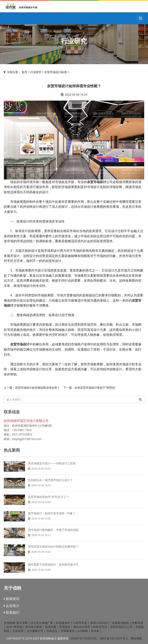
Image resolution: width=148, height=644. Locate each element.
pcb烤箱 (83, 631)
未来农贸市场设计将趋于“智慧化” (95, 388)
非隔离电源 (68, 631)
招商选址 (52, 631)
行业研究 (36, 72)
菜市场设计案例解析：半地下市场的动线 (53, 530)
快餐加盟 (137, 623)
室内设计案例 (34, 627)
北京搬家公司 (35, 631)
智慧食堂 (65, 627)
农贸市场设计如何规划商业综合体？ (37, 388)
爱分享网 (22, 623)
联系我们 (12, 612)
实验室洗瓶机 (120, 623)
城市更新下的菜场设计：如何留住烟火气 (53, 564)
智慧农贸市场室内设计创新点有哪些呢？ (53, 546)
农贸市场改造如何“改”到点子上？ (49, 497)
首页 (24, 72)
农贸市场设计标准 (56, 72)
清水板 (95, 631)
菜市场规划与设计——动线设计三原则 (52, 463)
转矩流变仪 (100, 627)
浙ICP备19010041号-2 (114, 638)
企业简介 (12, 606)
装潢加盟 (51, 627)
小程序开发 (80, 623)
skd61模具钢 (14, 627)
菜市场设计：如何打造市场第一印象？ (52, 513)
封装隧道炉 (63, 623)
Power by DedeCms (83, 638)
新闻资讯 (12, 599)
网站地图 (136, 638)
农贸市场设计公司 (121, 627)
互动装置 (18, 631)
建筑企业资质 (82, 627)
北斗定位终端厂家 (42, 623)
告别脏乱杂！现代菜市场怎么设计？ (50, 480)
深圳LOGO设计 (99, 623)
